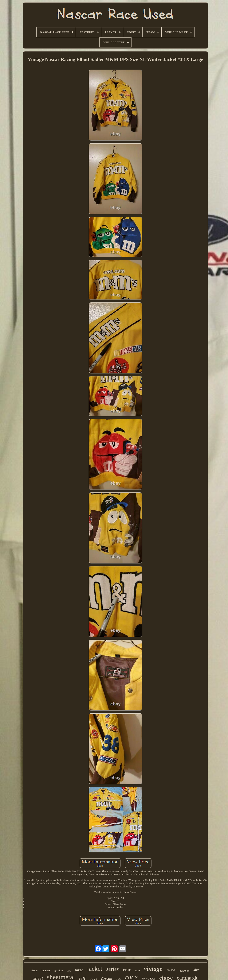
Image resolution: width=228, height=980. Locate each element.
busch (171, 970)
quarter (184, 971)
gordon (59, 970)
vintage (153, 969)
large (79, 970)
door (34, 970)
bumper (46, 971)
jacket (95, 969)
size (196, 970)
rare (137, 970)
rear (127, 970)
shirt (69, 971)
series (113, 969)
